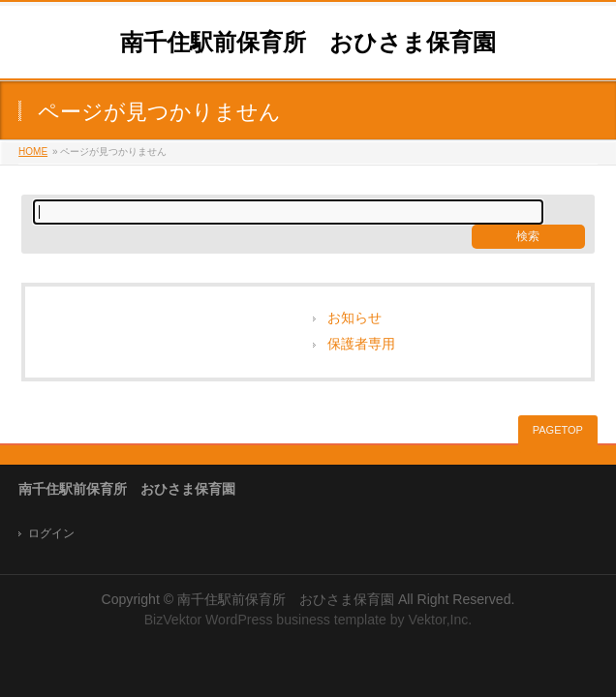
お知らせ (354, 318)
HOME (33, 152)
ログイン (51, 533)
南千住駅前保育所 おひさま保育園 (308, 42)
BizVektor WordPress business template (265, 620)
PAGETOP (558, 430)
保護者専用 (361, 344)
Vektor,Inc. (441, 620)
